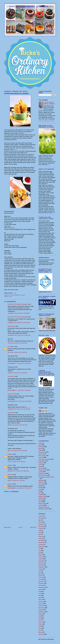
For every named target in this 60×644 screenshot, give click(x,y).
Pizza (40, 493)
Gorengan (41, 468)
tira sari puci (11, 376)
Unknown (10, 454)
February (41, 536)
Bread (40, 445)
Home (20, 527)
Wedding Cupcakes (44, 509)
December (41, 518)
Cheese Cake (42, 452)
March (40, 522)
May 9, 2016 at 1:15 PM (16, 480)
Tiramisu (41, 505)
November (41, 526)
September (42, 547)
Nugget (41, 486)
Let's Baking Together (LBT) (46, 477)
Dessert (41, 463)
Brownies (41, 447)
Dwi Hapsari (11, 347)
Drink (40, 466)
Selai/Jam (41, 498)
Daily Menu (42, 461)
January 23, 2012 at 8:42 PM (19, 323)
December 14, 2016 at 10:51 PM (20, 488)
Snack (11, 296)
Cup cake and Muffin (45, 459)
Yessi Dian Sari (12, 394)
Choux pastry (42, 456)
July (40, 530)
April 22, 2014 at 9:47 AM (18, 425)
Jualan (40, 472)
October (41, 528)
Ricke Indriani (11, 326)
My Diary (41, 484)
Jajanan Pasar (42, 470)
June (40, 532)
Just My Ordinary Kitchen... (30, 6)
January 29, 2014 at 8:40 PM (19, 409)
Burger (40, 448)
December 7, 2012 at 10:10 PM (19, 363)
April (40, 520)
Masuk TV (41, 482)
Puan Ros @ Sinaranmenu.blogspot (18, 304)
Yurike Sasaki (11, 413)
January (41, 516)
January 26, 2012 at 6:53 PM (19, 335)
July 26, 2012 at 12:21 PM (17, 343)
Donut (40, 465)
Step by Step (42, 504)
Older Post (33, 527)
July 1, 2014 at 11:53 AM (17, 462)
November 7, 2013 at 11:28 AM (19, 390)
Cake (40, 450)
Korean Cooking (43, 475)
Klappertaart (42, 473)
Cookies (41, 457)
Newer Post (7, 527)
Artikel (40, 443)
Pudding (41, 495)
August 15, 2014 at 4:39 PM (18, 471)
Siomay (41, 500)
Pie (39, 491)
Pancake (41, 487)
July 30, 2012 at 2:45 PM (17, 352)
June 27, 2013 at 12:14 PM (17, 373)
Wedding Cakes (43, 507)
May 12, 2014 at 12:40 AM (17, 451)
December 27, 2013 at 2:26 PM (20, 401)
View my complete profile (46, 121)
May (40, 553)
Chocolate (42, 454)
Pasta (40, 489)
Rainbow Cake (43, 496)
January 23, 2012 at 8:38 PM (19, 313)
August (41, 569)
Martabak (41, 480)
